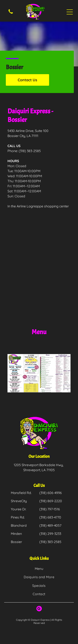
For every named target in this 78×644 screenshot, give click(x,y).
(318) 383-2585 (30, 151)
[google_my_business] (39, 609)
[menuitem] (39, 569)
